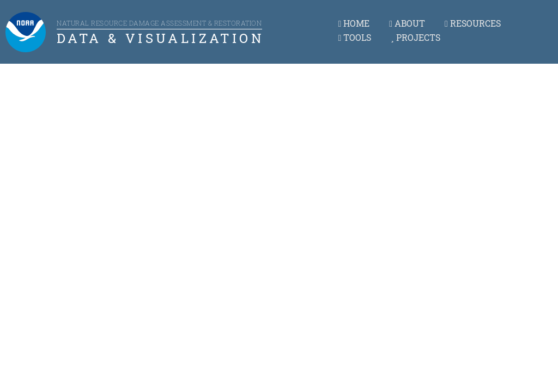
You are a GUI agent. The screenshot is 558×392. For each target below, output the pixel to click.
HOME (354, 23)
